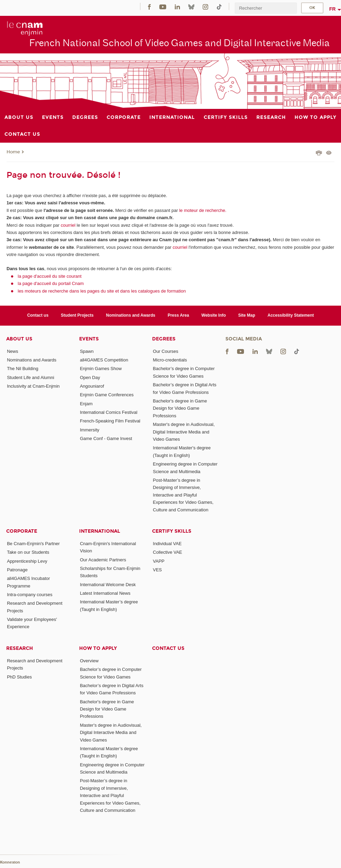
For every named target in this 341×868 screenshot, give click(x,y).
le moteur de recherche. (202, 210)
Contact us (38, 315)
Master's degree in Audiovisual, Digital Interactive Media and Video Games (184, 432)
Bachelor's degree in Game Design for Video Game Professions (180, 408)
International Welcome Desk (108, 585)
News (13, 351)
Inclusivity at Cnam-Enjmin (33, 386)
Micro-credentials (170, 360)
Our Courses (166, 351)
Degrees (164, 339)
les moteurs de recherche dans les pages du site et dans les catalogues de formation (102, 291)
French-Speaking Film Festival (110, 421)
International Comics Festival (109, 412)
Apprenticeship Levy (27, 561)
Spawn (87, 351)
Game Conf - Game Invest (106, 438)
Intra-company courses (30, 595)
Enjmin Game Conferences (107, 395)
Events (89, 339)
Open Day (90, 377)
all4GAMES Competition (104, 360)
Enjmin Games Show (101, 369)
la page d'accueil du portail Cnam (51, 283)
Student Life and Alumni (30, 377)
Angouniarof (92, 386)
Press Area (178, 315)
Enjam (86, 404)
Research (20, 648)
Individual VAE (167, 544)
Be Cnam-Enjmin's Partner (33, 544)
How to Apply (98, 648)
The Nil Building (23, 369)
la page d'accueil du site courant (50, 276)
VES (157, 570)
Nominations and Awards (131, 315)
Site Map (247, 315)
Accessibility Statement (291, 315)
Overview (89, 661)
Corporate (22, 531)
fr (333, 9)
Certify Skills (172, 531)
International (100, 531)
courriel (68, 225)
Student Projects (77, 315)
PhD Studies (19, 677)
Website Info (214, 315)
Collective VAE (167, 552)
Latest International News (105, 593)
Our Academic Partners (103, 560)
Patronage (17, 570)
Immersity (89, 430)
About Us (19, 339)
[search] (266, 8)
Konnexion (10, 862)
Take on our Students (28, 552)
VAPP (159, 561)
